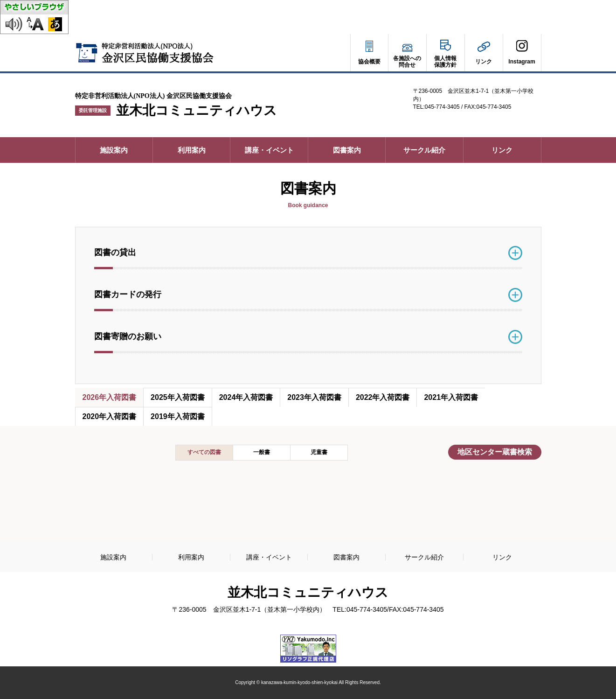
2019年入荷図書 (178, 416)
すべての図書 (204, 452)
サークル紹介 (424, 150)
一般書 (262, 452)
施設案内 (114, 150)
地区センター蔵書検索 (498, 454)
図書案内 (347, 150)
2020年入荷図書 (110, 416)
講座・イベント (269, 150)
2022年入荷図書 (383, 397)
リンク (502, 150)
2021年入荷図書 (451, 397)
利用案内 (192, 150)
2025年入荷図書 (178, 397)
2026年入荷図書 (110, 397)
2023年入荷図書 (314, 397)
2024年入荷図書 (246, 397)
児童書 (319, 452)
